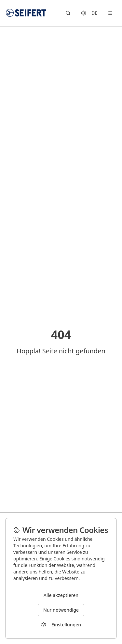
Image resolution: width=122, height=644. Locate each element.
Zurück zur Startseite (61, 365)
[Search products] (68, 13)
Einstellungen (61, 625)
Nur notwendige (61, 610)
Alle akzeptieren (61, 595)
